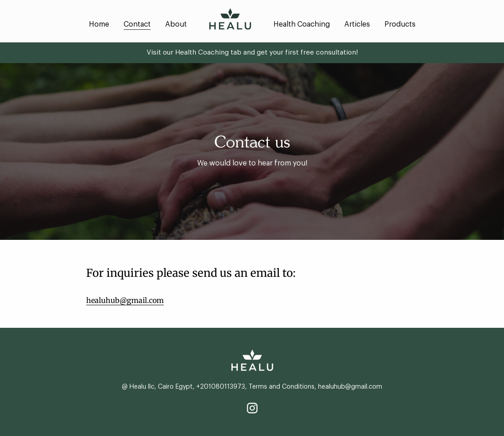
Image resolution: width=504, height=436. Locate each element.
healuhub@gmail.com (125, 300)
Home (99, 24)
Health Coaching (302, 24)
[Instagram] (252, 408)
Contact (137, 24)
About (176, 24)
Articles (357, 24)
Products (400, 24)
